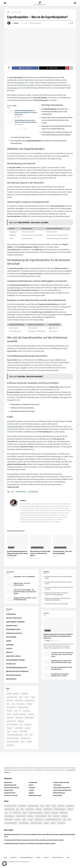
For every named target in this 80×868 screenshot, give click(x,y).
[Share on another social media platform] (71, 68)
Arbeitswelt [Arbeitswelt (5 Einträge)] (24, 694)
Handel (9, 641)
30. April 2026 (54, 641)
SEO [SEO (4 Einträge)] (21, 725)
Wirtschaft (30, 85)
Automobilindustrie (14, 288)
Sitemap (38, 857)
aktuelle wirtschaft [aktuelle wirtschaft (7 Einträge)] (13, 694)
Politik (21, 211)
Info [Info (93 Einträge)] (16, 711)
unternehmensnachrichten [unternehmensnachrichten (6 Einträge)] (15, 735)
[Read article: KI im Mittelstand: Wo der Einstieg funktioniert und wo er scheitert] (47, 675)
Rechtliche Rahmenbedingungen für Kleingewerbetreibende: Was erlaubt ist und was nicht (26, 112)
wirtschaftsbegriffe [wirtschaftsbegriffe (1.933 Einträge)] (13, 738)
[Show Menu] (5, 3)
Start (8, 12)
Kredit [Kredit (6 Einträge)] (9, 714)
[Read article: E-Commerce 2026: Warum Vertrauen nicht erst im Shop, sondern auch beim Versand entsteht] (47, 654)
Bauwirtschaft (12, 626)
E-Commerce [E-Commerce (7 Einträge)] (21, 704)
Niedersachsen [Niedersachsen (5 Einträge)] (11, 721)
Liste (68, 857)
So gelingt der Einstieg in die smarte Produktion (57, 604)
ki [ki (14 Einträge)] (20, 711)
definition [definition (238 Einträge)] (10, 701)
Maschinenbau (12, 88)
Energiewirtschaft (13, 629)
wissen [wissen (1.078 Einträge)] (23, 742)
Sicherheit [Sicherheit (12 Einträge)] (28, 725)
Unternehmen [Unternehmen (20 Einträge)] (24, 731)
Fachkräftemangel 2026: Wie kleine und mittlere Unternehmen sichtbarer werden (30, 844)
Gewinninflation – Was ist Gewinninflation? (24, 577)
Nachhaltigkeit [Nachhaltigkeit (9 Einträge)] (29, 718)
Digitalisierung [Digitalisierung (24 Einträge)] (30, 701)
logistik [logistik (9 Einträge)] (31, 714)
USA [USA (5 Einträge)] (26, 735)
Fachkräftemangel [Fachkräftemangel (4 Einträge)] (23, 707)
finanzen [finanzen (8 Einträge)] (10, 711)
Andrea (16, 23)
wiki (13, 492)
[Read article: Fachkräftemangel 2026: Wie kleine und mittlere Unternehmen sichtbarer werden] (47, 662)
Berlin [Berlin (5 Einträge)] (27, 697)
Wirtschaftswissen (16, 12)
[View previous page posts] (21, 129)
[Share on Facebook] (25, 68)
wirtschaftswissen (33, 492)
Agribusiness (11, 614)
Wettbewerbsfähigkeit (15, 426)
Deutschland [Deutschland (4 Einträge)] (19, 701)
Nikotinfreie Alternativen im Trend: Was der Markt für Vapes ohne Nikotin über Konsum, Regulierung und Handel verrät (58, 636)
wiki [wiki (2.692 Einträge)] (31, 735)
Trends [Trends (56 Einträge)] (15, 731)
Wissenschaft (11, 679)
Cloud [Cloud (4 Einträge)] (33, 697)
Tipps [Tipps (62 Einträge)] (9, 731)
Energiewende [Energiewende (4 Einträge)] (11, 707)
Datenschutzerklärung (26, 857)
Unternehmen (51, 315)
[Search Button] (75, 3)
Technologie (11, 664)
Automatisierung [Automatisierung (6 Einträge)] (12, 697)
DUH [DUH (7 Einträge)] (13, 704)
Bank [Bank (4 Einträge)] (21, 697)
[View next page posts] (25, 129)
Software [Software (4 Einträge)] (10, 728)
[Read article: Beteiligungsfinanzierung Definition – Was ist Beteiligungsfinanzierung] (9, 599)
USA (50, 328)
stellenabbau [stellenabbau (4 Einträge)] (19, 728)
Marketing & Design (13, 656)
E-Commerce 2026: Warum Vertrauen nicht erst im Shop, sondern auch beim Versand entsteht (62, 654)
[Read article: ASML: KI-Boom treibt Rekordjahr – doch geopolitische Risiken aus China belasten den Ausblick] (9, 591)
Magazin (11, 548)
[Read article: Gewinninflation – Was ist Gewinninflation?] (9, 578)
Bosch (65, 307)
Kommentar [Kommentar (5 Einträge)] (27, 711)
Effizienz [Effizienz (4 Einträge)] (29, 704)
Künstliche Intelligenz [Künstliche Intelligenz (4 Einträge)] (20, 714)
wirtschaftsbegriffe (21, 492)
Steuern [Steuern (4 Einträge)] (27, 728)
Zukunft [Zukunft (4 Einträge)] (30, 742)
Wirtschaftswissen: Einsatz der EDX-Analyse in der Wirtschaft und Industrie (40, 553)
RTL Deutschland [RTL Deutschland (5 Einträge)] (12, 725)
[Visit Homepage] (40, 3)
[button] (4, 864)
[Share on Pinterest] (68, 68)
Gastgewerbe (11, 637)
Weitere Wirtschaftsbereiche (17, 671)
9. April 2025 (56, 556)
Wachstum (21, 83)
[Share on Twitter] (52, 68)
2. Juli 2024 (25, 23)
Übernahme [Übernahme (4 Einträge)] (10, 745)
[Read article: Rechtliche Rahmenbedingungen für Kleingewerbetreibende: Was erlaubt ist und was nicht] (10, 112)
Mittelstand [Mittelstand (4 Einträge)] (19, 718)
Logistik (9, 649)
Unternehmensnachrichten (17, 668)
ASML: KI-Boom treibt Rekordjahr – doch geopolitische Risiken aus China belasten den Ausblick (25, 592)
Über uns (46, 857)
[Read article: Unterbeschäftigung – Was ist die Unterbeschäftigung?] (63, 542)
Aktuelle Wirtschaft (14, 618)
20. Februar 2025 (19, 125)
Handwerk (10, 645)
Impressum (13, 857)
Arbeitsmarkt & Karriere (15, 622)
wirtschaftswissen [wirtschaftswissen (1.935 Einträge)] (13, 742)
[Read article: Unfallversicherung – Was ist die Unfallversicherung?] (9, 585)
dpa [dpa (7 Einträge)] (8, 704)
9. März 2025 (18, 117)
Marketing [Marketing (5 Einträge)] (10, 718)
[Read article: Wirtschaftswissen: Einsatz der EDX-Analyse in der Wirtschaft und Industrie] (10, 122)
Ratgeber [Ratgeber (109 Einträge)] (21, 721)
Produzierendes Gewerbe (15, 660)
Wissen (24, 98)
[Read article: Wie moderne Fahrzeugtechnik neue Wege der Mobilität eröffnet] (47, 669)
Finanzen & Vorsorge (14, 633)
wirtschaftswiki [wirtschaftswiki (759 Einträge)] (26, 738)
